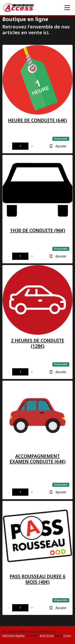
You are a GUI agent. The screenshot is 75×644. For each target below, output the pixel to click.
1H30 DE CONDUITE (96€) (38, 230)
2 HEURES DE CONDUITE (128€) (38, 343)
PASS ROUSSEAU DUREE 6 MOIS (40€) (37, 579)
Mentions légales (13, 636)
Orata (67, 636)
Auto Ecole (47, 636)
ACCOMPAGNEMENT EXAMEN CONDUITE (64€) (38, 459)
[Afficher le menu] (67, 8)
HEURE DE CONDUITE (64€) (37, 120)
